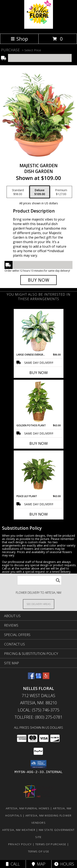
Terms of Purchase (51, 844)
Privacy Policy (20, 844)
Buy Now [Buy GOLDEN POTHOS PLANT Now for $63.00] (39, 443)
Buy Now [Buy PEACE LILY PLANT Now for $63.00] (39, 514)
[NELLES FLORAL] (39, 28)
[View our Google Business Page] (39, 678)
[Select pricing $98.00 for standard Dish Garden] (18, 192)
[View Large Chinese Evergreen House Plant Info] (38, 331)
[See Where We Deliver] (39, 604)
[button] (38, 764)
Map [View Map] (39, 864)
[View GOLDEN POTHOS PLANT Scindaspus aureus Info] (38, 402)
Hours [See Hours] (64, 864)
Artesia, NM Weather (19, 830)
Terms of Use (39, 851)
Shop (19, 39)
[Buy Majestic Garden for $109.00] (39, 280)
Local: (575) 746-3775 (39, 710)
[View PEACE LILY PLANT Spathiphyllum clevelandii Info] (38, 473)
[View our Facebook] (31, 678)
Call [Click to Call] (13, 864)
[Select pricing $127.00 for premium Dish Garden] (61, 192)
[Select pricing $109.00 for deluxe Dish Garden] (40, 192)
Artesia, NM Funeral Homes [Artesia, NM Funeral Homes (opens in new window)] (28, 808)
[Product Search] (39, 580)
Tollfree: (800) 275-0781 (38, 717)
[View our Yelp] (46, 678)
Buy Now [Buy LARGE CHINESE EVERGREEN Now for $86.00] (39, 373)
